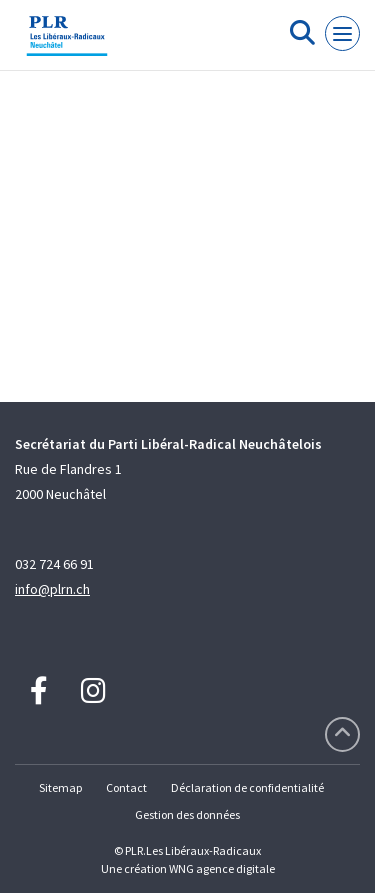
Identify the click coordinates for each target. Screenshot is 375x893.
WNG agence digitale (222, 868)
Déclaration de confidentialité (247, 787)
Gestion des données (187, 814)
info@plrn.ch (52, 589)
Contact (126, 787)
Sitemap (60, 787)
